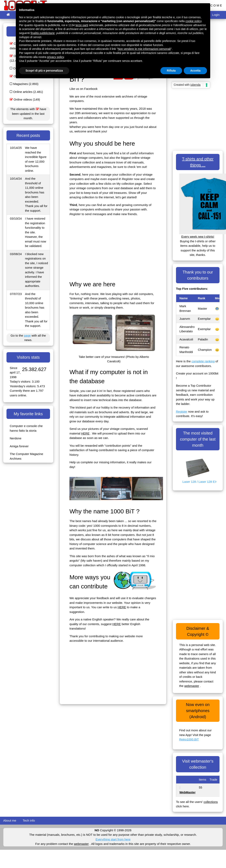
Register (182, 411)
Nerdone (16, 438)
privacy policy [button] (56, 57)
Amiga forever (19, 446)
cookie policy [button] (193, 21)
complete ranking (203, 361)
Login (216, 15)
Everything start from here (113, 839)
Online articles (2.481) (26, 92)
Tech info (29, 820)
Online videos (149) (25, 99)
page (27, 335)
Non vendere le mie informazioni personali (144, 49)
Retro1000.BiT (189, 739)
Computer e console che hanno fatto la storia (26, 428)
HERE (85, 433)
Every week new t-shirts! (198, 237)
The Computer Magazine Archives (26, 456)
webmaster (192, 686)
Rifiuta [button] (171, 71)
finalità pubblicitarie (43, 33)
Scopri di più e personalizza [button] (44, 71)
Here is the (184, 361)
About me (10, 820)
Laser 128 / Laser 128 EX (199, 482)
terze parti (82, 25)
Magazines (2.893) (24, 84)
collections (211, 802)
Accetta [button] (195, 71)
